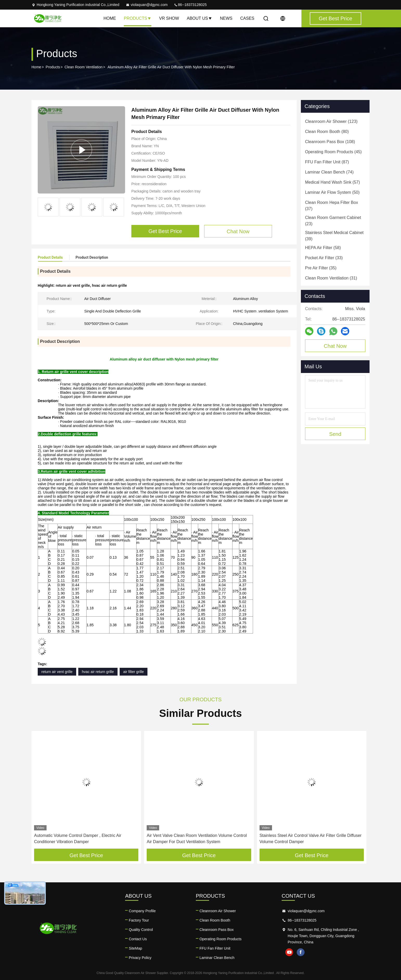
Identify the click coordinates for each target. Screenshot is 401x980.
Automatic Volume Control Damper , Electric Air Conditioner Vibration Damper (78, 839)
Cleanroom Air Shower (218, 911)
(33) (324, 258)
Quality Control (141, 930)
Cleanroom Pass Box (217, 930)
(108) (330, 142)
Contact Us (138, 939)
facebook (301, 952)
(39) (334, 236)
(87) (327, 162)
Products (138, 18)
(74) (329, 172)
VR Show (169, 18)
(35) (321, 268)
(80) (327, 132)
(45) (333, 152)
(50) (332, 192)
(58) (323, 248)
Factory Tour (139, 920)
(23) (333, 221)
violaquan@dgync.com (147, 5)
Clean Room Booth (215, 920)
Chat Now (335, 346)
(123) (331, 121)
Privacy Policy (140, 958)
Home (110, 18)
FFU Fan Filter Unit (215, 948)
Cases (247, 18)
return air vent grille (57, 672)
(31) (331, 278)
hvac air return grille (98, 672)
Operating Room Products (221, 939)
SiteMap (135, 948)
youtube (289, 952)
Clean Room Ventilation (83, 67)
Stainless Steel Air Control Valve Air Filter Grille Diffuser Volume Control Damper (311, 839)
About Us (199, 18)
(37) (332, 206)
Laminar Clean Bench (217, 958)
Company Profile (142, 911)
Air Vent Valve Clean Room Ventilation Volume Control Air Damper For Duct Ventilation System (197, 839)
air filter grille (134, 672)
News (226, 18)
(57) (332, 182)
